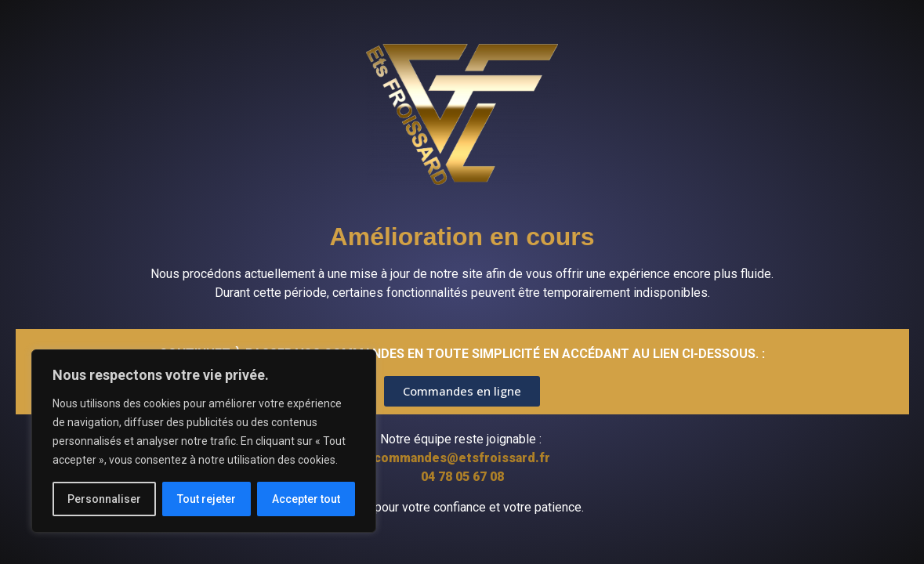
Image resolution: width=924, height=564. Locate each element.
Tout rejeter (207, 499)
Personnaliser (104, 499)
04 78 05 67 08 (462, 477)
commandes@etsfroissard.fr (462, 458)
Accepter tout (306, 499)
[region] (204, 441)
